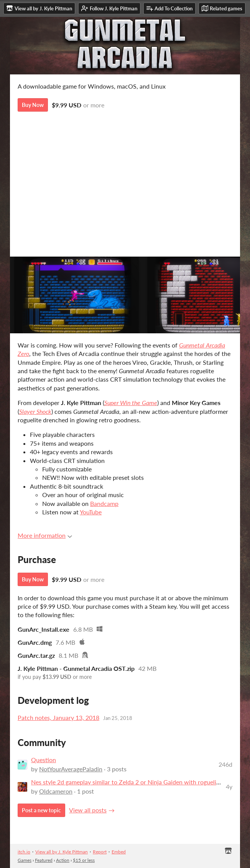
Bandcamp (104, 503)
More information (45, 535)
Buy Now (33, 105)
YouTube (91, 512)
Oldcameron (56, 791)
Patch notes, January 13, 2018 (58, 717)
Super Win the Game (131, 403)
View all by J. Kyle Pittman (62, 852)
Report (100, 852)
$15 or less (84, 860)
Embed (119, 852)
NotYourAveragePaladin (71, 769)
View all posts (88, 810)
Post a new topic (41, 810)
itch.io (24, 852)
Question (44, 760)
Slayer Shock (35, 411)
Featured (44, 860)
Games (25, 860)
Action (63, 860)
